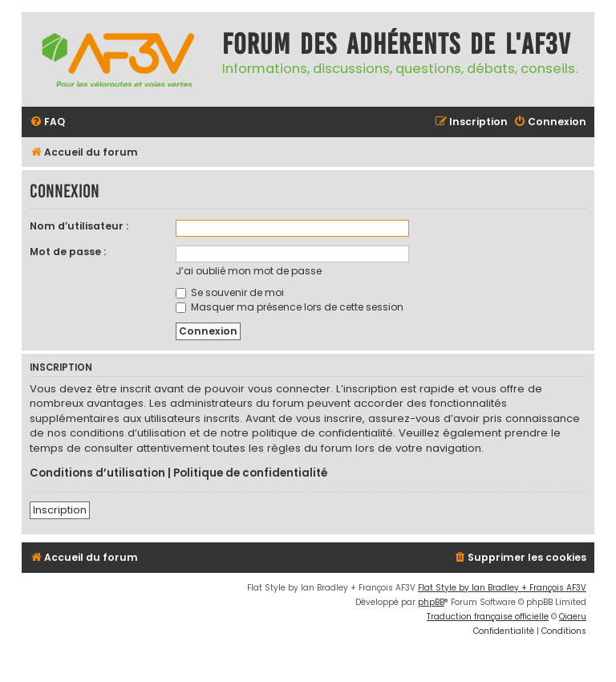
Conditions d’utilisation (97, 473)
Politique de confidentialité (250, 473)
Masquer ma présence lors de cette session (290, 307)
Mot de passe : (68, 252)
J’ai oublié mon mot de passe (249, 271)
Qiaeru (573, 617)
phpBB (431, 602)
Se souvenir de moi (230, 292)
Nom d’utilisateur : (79, 226)
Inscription (60, 510)
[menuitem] (47, 122)
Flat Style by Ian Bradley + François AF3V (502, 588)
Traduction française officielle (488, 617)
